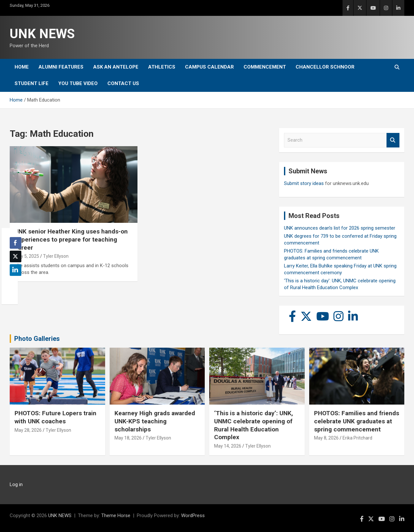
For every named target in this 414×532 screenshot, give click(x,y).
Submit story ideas (304, 183)
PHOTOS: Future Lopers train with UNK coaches (55, 417)
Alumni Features (61, 67)
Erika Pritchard (357, 438)
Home (22, 67)
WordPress (193, 516)
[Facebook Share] (16, 243)
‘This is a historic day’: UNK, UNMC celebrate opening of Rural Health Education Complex (254, 425)
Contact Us (123, 83)
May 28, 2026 (28, 430)
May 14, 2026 (228, 446)
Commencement (265, 67)
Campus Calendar (209, 67)
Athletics (162, 67)
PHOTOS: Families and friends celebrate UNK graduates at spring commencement (357, 421)
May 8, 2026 (326, 438)
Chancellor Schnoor (325, 67)
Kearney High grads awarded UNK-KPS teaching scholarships (155, 421)
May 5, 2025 (27, 256)
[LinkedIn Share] (16, 270)
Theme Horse (116, 516)
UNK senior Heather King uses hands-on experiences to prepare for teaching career (71, 239)
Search (393, 140)
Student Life (32, 83)
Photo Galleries (37, 339)
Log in (16, 484)
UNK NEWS (42, 34)
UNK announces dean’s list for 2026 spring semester (340, 228)
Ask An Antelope (116, 67)
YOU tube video (78, 83)
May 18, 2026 (128, 438)
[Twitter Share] (16, 256)
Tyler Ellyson (56, 256)
